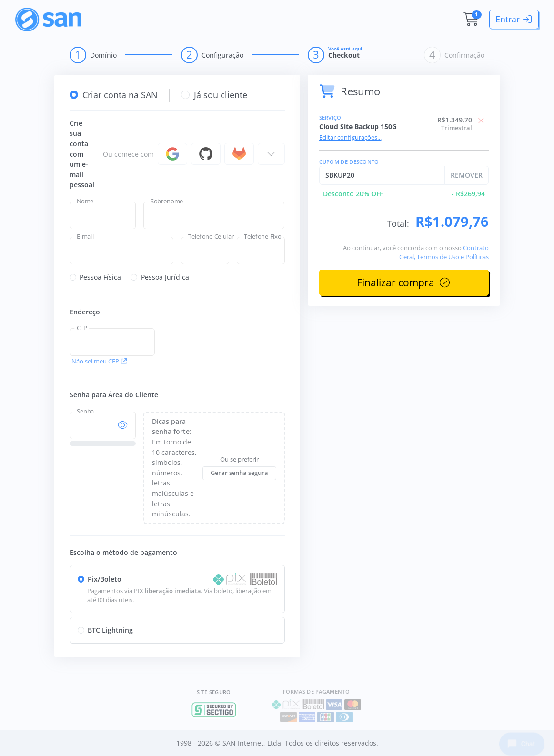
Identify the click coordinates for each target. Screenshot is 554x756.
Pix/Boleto (105, 579)
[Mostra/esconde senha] (123, 425)
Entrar (514, 19)
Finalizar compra (404, 282)
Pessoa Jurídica (165, 277)
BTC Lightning (110, 630)
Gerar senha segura (239, 473)
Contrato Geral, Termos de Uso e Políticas (444, 252)
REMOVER (467, 175)
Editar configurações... (350, 137)
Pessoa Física (100, 277)
